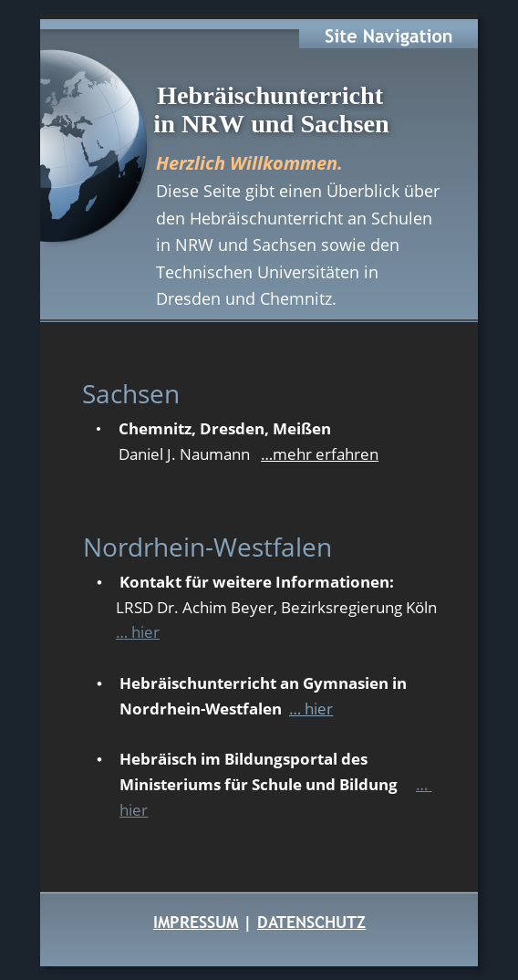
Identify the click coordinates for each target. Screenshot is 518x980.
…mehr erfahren (320, 454)
